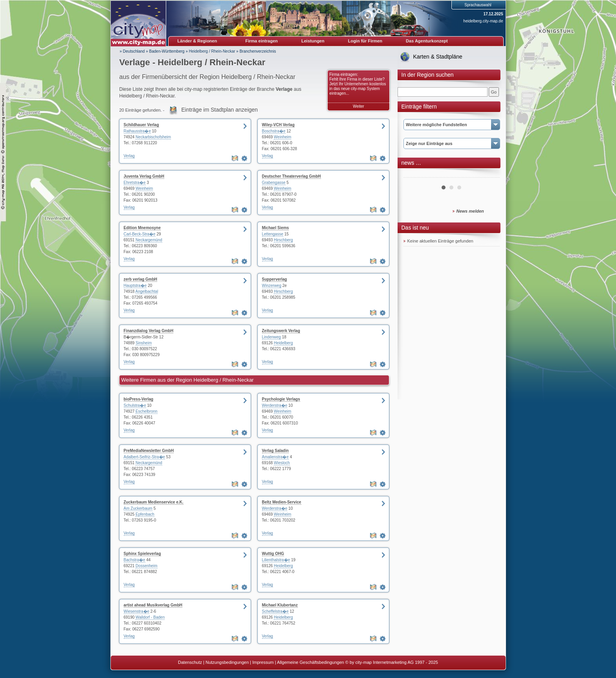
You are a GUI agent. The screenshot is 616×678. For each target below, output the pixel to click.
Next (489, 175)
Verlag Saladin (275, 451)
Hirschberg (283, 240)
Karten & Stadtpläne (438, 57)
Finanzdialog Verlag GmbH (149, 331)
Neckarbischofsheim (153, 137)
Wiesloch (282, 463)
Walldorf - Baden (150, 617)
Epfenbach (145, 514)
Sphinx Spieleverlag (142, 554)
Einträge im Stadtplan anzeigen (220, 110)
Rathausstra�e (137, 131)
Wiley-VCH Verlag (278, 125)
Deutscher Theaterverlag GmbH (291, 176)
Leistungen (313, 41)
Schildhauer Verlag (141, 125)
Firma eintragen (262, 41)
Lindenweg (271, 337)
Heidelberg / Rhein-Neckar (212, 51)
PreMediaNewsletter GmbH (149, 451)
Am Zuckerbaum (138, 508)
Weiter (358, 106)
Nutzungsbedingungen (227, 662)
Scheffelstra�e (275, 611)
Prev (414, 175)
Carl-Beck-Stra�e (140, 234)
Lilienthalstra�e (276, 560)
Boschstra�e (274, 131)
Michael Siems (276, 228)
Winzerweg (272, 286)
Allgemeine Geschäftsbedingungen (311, 662)
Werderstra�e (275, 405)
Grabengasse (274, 183)
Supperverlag (275, 279)
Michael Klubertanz (280, 605)
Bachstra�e (135, 560)
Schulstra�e (135, 405)
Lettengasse (273, 234)
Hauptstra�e (135, 286)
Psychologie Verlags (281, 399)
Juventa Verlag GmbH (144, 176)
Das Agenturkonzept (427, 41)
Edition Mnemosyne (142, 228)
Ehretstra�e (135, 183)
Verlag (129, 156)
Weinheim (282, 137)
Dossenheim (147, 566)
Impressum (263, 662)
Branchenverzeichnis (258, 51)
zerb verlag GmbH (141, 279)
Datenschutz (190, 662)
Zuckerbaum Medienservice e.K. (154, 502)
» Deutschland (132, 51)
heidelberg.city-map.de (483, 21)
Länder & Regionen (197, 41)
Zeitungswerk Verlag (281, 331)
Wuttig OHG (273, 554)
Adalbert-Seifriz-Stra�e (145, 457)
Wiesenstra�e (137, 611)
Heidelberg (283, 343)
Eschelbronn (147, 411)
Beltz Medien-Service (282, 502)
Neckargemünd (149, 240)
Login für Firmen (365, 41)
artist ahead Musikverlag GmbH (153, 605)
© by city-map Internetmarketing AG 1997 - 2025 (392, 662)
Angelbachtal (147, 291)
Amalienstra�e (275, 457)
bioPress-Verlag (139, 399)
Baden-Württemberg (167, 51)
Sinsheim (144, 343)
